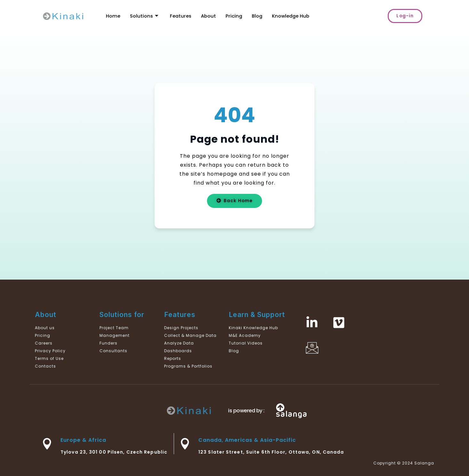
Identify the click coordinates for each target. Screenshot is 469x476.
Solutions (144, 16)
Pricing (235, 16)
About (209, 16)
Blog (258, 16)
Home (113, 16)
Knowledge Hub (293, 16)
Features (181, 16)
